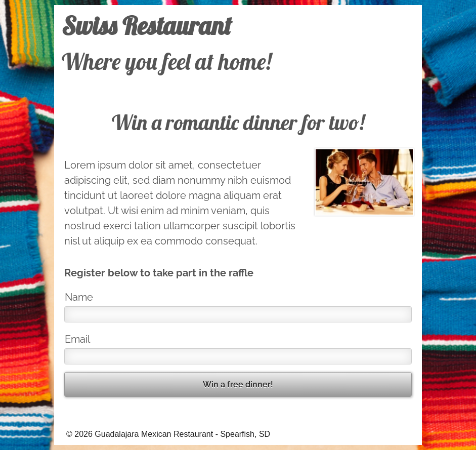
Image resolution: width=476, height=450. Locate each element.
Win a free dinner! (238, 384)
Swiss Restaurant (147, 25)
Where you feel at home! (167, 61)
